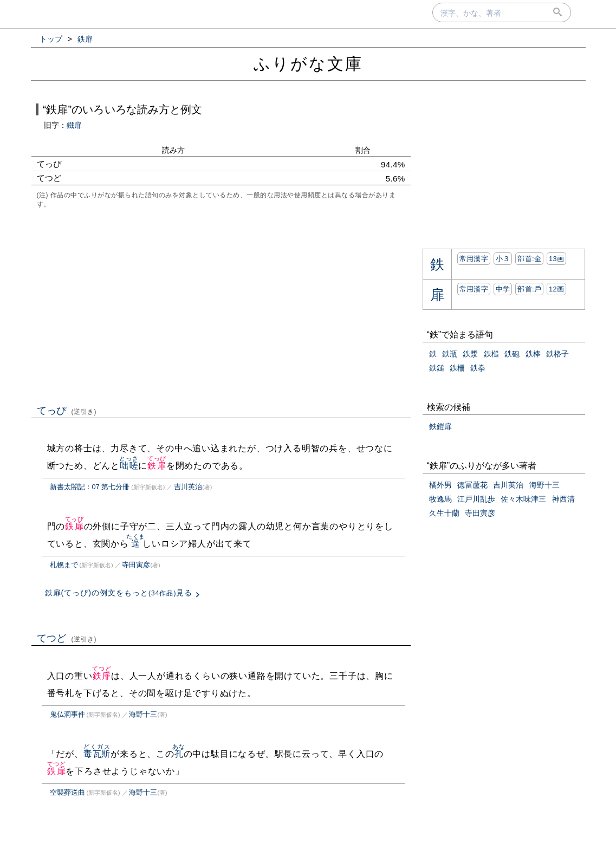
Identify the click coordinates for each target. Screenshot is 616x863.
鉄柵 (457, 368)
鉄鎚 (437, 368)
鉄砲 (512, 354)
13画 (556, 259)
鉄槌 (491, 354)
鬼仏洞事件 (67, 714)
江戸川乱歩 (476, 499)
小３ (503, 259)
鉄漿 (470, 354)
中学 (503, 289)
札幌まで (64, 565)
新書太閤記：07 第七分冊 (90, 487)
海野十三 (143, 714)
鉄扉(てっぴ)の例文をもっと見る (119, 593)
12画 (556, 289)
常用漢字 (474, 259)
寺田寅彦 (136, 565)
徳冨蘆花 (472, 485)
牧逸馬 (440, 499)
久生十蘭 (444, 513)
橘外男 (440, 485)
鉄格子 (557, 354)
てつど (67, 638)
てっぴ (67, 411)
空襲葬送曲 (67, 792)
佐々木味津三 (523, 499)
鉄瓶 (450, 354)
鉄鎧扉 (440, 426)
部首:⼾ (529, 289)
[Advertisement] (221, 306)
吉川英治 (188, 487)
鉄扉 (157, 466)
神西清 (563, 499)
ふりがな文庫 (308, 64)
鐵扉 (74, 125)
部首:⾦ (529, 259)
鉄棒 (533, 354)
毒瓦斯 (97, 754)
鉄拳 (478, 368)
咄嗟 (129, 466)
